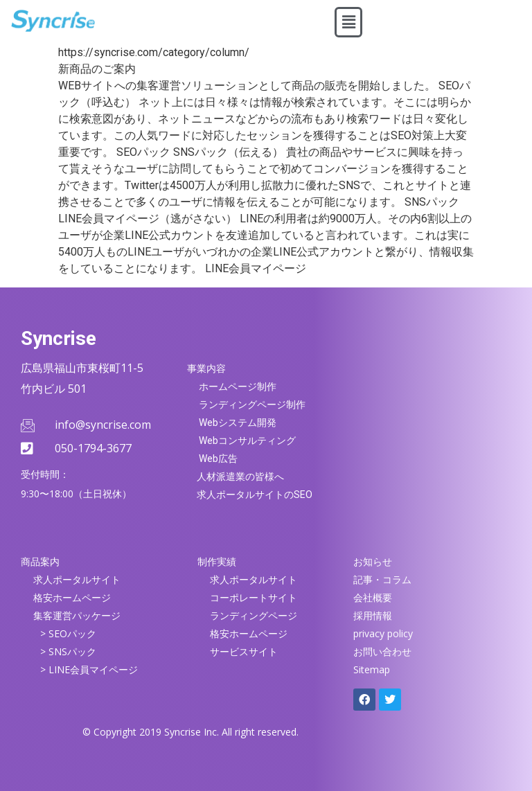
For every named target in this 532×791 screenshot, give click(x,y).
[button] (348, 22)
